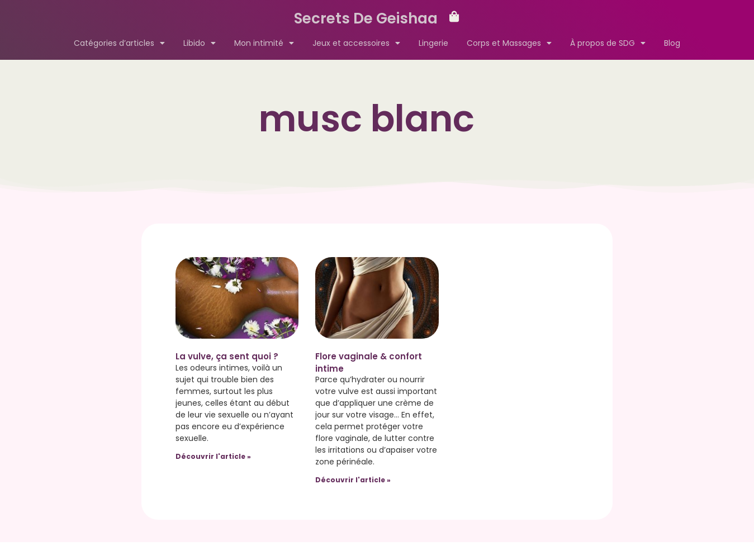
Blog (672, 43)
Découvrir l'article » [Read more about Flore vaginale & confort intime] (353, 480)
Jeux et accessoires (356, 43)
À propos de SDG (608, 43)
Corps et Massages (509, 43)
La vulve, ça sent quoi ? (227, 356)
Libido (200, 43)
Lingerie (433, 43)
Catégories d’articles (119, 43)
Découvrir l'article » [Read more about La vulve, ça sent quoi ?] (213, 456)
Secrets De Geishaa (366, 18)
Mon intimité (264, 43)
